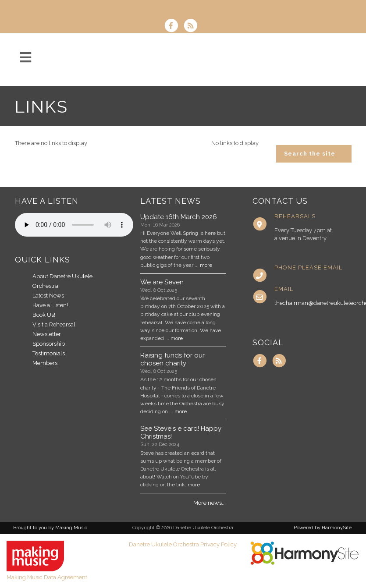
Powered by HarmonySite (323, 528)
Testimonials (49, 353)
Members (45, 363)
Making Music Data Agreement (47, 577)
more (206, 265)
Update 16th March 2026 (179, 217)
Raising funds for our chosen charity (172, 359)
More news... (210, 503)
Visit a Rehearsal (54, 324)
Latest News (48, 296)
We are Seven (162, 282)
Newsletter (47, 334)
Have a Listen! (50, 305)
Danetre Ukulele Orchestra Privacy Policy (183, 544)
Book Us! (44, 315)
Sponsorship (49, 344)
